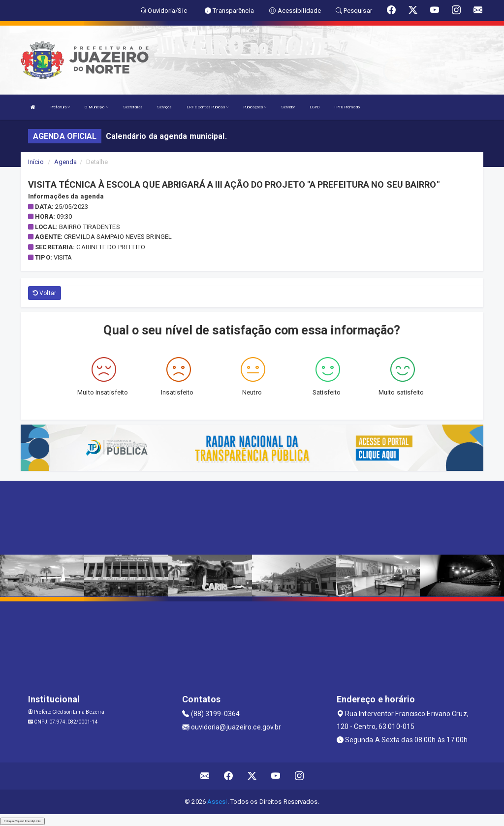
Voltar (45, 293)
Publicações (255, 107)
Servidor (288, 107)
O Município (96, 107)
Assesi (217, 802)
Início (36, 162)
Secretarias (133, 107)
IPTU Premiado (347, 107)
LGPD (315, 107)
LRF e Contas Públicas (207, 107)
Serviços (164, 107)
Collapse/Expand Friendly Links (22, 821)
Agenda (66, 162)
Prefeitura (60, 107)
